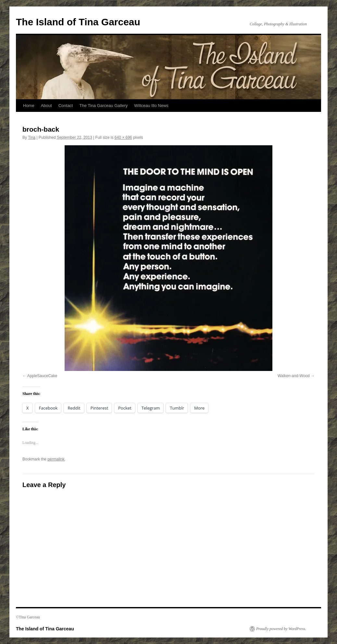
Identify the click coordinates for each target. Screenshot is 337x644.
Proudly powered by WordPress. (281, 629)
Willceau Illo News (151, 106)
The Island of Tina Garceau (78, 22)
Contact (66, 106)
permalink (56, 459)
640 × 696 (123, 137)
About (46, 106)
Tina (32, 137)
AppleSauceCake (42, 376)
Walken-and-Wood (294, 376)
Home (29, 106)
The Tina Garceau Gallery (103, 106)
